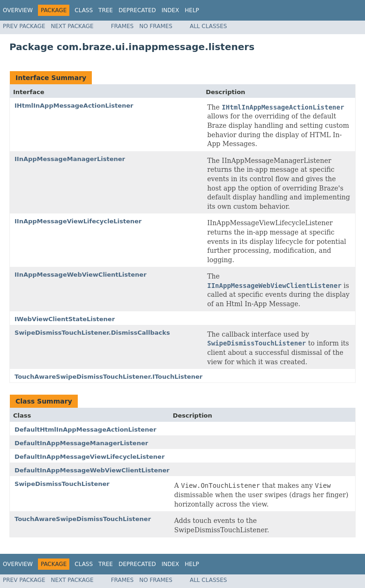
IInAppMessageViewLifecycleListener (78, 221)
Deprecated (137, 10)
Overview (18, 10)
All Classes (208, 26)
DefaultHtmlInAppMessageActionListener (86, 430)
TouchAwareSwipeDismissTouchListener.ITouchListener (108, 377)
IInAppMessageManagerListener (70, 159)
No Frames (156, 26)
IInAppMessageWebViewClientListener (81, 275)
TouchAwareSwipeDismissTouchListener (83, 519)
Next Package (72, 26)
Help (192, 10)
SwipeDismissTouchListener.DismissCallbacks (92, 333)
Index (171, 10)
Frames (123, 26)
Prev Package (24, 26)
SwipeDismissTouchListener (62, 484)
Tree (106, 10)
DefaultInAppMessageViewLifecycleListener (89, 457)
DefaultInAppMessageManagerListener (81, 443)
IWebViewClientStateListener (65, 319)
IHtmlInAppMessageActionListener (74, 106)
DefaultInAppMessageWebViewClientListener (92, 470)
